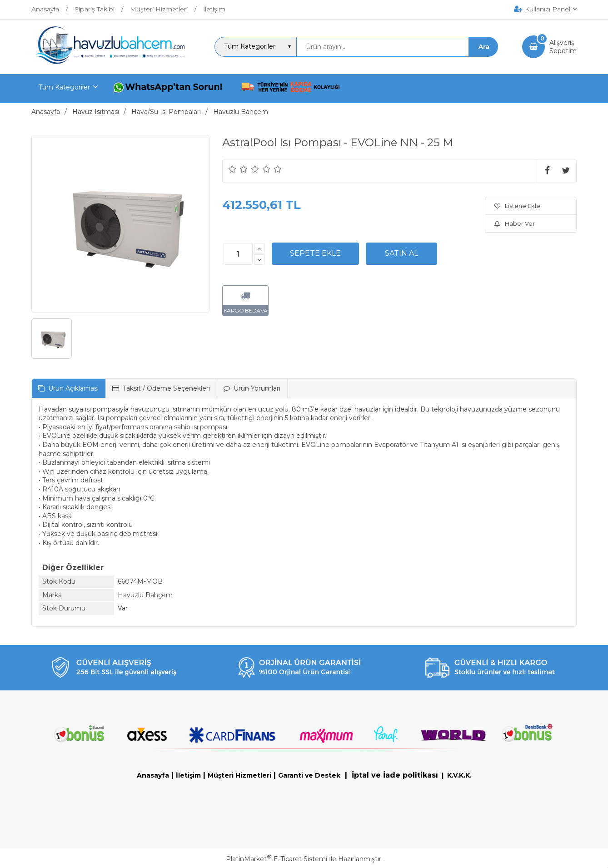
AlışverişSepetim (563, 47)
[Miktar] (238, 254)
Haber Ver (515, 223)
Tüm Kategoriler (64, 87)
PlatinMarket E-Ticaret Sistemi (277, 859)
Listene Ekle (517, 206)
